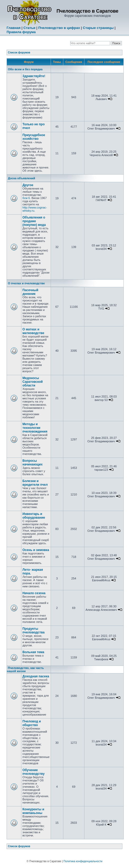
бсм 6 (26, 198)
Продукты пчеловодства (34, 631)
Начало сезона (34, 593)
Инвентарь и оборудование (34, 516)
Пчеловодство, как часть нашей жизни (25, 669)
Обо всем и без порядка (25, 69)
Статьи (29, 28)
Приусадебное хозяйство (34, 137)
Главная (14, 28)
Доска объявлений (21, 178)
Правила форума (21, 32)
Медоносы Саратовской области (33, 382)
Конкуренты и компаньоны (33, 811)
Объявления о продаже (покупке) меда (34, 221)
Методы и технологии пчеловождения (35, 428)
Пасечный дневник (30, 292)
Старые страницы (98, 28)
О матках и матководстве (33, 331)
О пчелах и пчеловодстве (26, 283)
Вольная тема (33, 652)
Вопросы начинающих (32, 463)
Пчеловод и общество (32, 723)
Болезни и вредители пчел (35, 483)
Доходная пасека (36, 676)
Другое (28, 185)
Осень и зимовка (36, 550)
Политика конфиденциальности (83, 861)
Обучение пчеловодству (34, 772)
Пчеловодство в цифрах (59, 28)
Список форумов (19, 53)
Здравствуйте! (34, 76)
